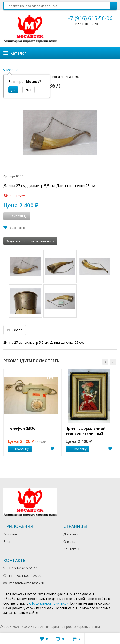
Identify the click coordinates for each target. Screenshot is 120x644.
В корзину (19, 449)
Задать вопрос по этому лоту (30, 241)
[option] (31, 412)
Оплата (69, 541)
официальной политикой (49, 603)
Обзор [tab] (15, 330)
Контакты (71, 549)
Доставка (71, 534)
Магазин (10, 534)
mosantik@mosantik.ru (27, 583)
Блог (7, 541)
